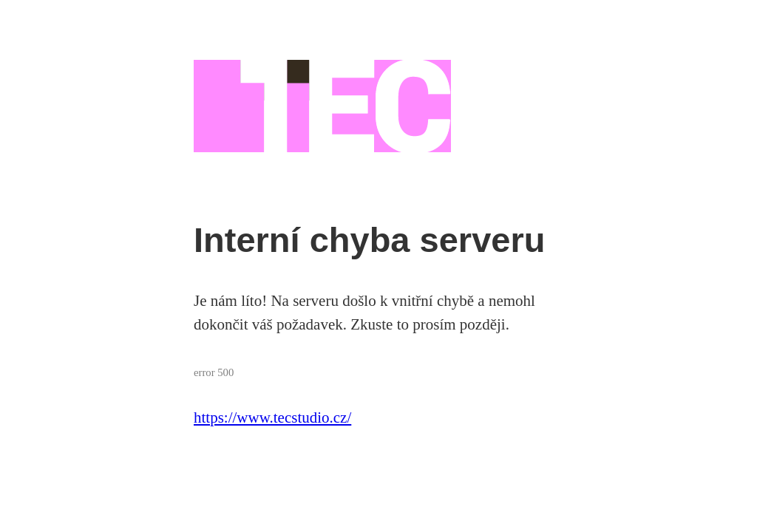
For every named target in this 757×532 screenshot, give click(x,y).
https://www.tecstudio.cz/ (272, 417)
